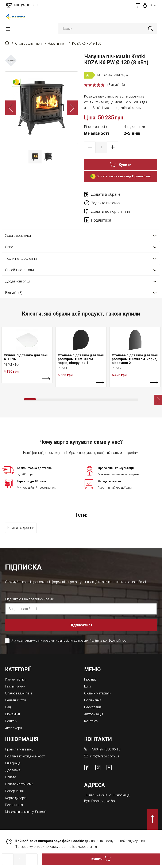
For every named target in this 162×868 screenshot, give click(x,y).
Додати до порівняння (110, 211)
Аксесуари (13, 728)
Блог (88, 686)
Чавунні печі (57, 43)
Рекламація (14, 805)
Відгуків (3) (14, 293)
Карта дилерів (16, 798)
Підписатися (81, 625)
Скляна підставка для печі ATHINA (26, 357)
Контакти (91, 721)
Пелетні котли (15, 700)
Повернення (14, 791)
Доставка (13, 770)
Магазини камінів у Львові (25, 812)
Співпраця (13, 763)
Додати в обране (106, 194)
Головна (7, 43)
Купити (125, 165)
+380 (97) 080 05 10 (105, 749)
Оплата (11, 777)
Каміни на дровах (21, 528)
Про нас (90, 679)
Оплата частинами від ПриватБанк (121, 177)
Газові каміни (15, 686)
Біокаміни (12, 714)
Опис (9, 247)
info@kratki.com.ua (105, 756)
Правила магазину (19, 749)
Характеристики (18, 235)
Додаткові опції (18, 281)
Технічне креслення (21, 258)
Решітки (11, 721)
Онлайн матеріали (19, 270)
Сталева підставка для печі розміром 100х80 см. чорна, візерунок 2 (135, 359)
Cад (8, 707)
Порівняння (93, 700)
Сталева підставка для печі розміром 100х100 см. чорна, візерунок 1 (81, 359)
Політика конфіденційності (109, 641)
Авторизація (94, 714)
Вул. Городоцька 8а (99, 801)
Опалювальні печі (29, 43)
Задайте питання (106, 203)
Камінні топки (15, 679)
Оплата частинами (19, 784)
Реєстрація (93, 707)
